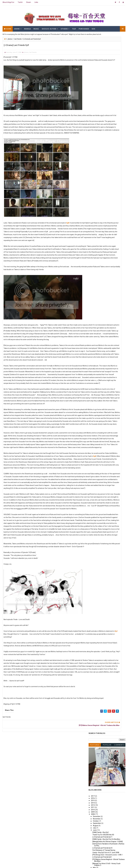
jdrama (10, 39)
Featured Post (95, 50)
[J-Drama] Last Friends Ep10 (102, 153)
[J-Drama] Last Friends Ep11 (102, 142)
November (97, 124)
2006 (93, 186)
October (96, 126)
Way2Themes (22, 864)
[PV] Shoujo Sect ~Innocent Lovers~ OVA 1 (108, 160)
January (96, 182)
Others (64, 28)
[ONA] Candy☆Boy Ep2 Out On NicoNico (106, 144)
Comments (119, 50)
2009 (93, 117)
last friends (18, 39)
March (95, 177)
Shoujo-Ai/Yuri (49, 28)
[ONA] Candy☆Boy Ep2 (101, 137)
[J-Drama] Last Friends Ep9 (102, 162)
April (95, 175)
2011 (93, 112)
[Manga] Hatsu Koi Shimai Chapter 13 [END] (108, 146)
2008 (93, 119)
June (95, 135)
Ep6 (47, 527)
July (95, 133)
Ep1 (38, 740)
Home (9, 28)
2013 (93, 110)
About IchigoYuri (8, 2)
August (96, 130)
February (96, 179)
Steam (29, 2)
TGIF (74, 28)
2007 (93, 184)
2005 (93, 189)
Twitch (20, 2)
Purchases (84, 28)
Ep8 (68, 236)
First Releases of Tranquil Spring (104, 155)
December (97, 121)
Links (36, 2)
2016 (93, 103)
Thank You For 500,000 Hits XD (103, 140)
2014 (93, 108)
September (97, 128)
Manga (27, 28)
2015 (93, 105)
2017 (93, 101)
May (95, 173)
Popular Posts (107, 50)
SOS (93, 28)
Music (36, 28)
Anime (17, 28)
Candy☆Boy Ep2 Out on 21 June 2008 (106, 157)
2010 (93, 115)
